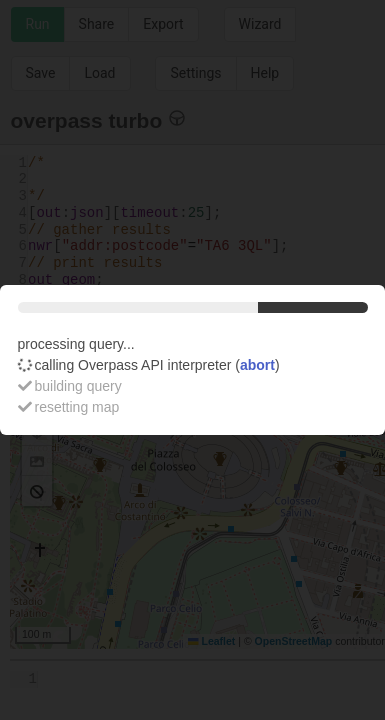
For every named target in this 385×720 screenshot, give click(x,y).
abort (257, 365)
